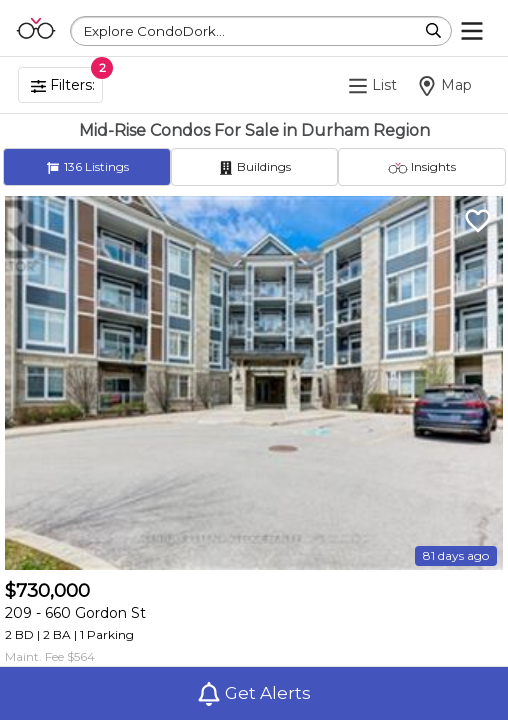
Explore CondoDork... (154, 31)
